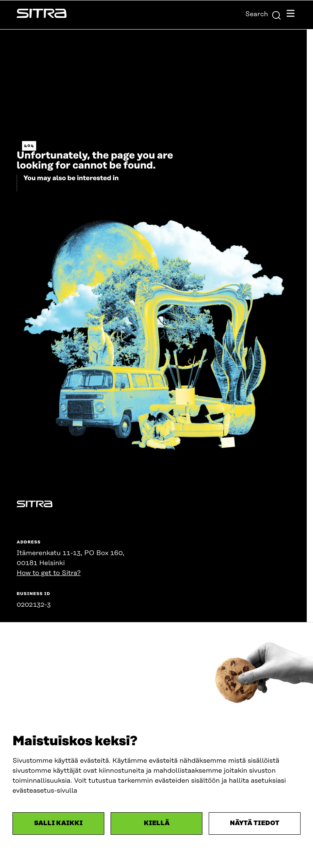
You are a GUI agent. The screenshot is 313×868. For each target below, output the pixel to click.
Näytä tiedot (255, 823)
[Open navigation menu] (291, 15)
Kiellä (157, 823)
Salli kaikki (58, 823)
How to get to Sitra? (49, 573)
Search (263, 14)
